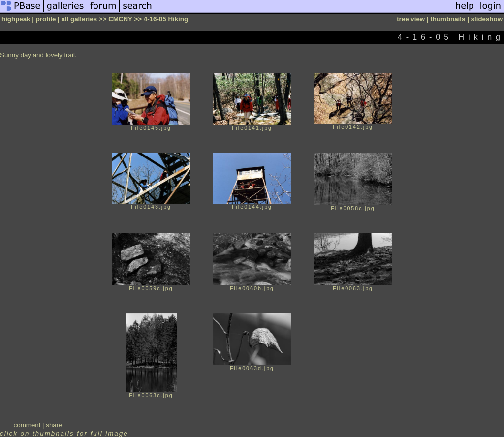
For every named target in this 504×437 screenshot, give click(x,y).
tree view (411, 19)
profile (46, 19)
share (54, 425)
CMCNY (120, 19)
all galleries (79, 19)
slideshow (487, 19)
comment (27, 425)
